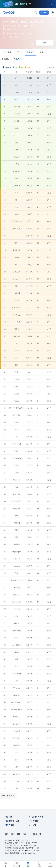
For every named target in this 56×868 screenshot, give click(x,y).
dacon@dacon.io (16, 851)
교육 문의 (32, 825)
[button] (36, 13)
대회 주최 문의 (34, 821)
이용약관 (8, 817)
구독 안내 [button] (44, 13)
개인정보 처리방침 (12, 821)
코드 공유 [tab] (23, 52)
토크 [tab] (34, 52)
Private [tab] (18, 59)
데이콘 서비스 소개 (36, 817)
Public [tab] (6, 59)
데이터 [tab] (11, 52)
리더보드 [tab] (46, 52)
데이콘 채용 (9, 825)
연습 (45, 43)
